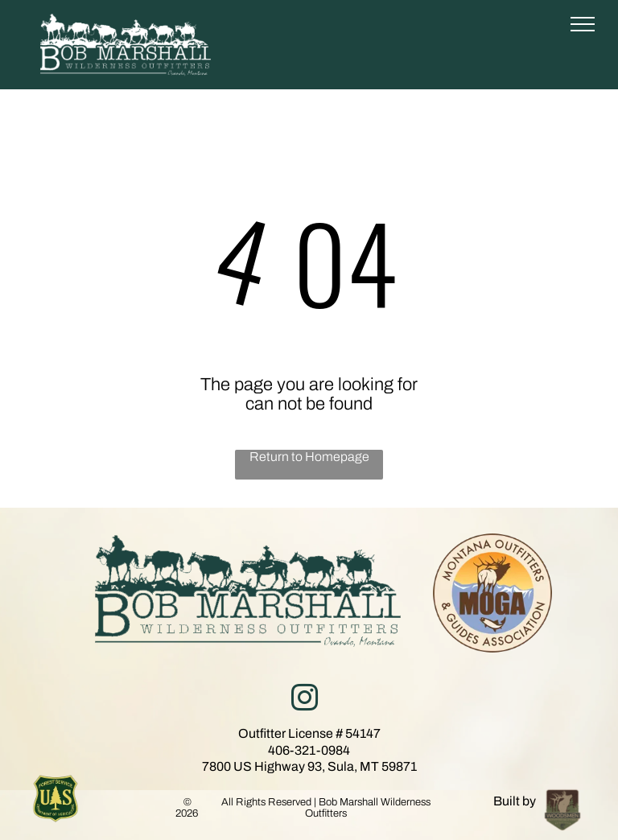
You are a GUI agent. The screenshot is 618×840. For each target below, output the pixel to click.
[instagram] (304, 700)
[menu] (583, 24)
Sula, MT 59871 (372, 766)
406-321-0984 (309, 750)
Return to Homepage (309, 457)
